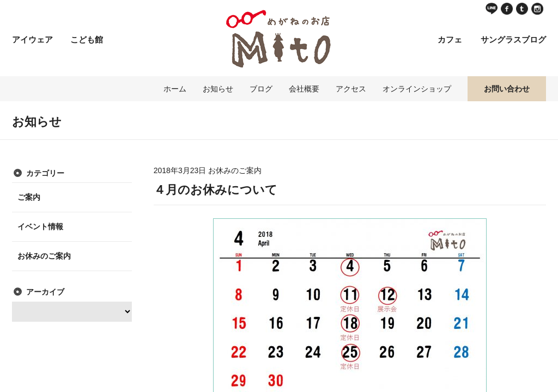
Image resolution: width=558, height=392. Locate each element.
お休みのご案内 (44, 256)
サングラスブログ (513, 39)
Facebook (507, 9)
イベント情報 (40, 226)
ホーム (175, 89)
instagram (537, 9)
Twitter (522, 9)
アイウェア (32, 39)
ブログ (261, 89)
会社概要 (304, 89)
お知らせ (218, 89)
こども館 (87, 39)
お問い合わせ (507, 89)
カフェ (450, 39)
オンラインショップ (417, 89)
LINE (492, 9)
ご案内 (29, 197)
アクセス (351, 89)
